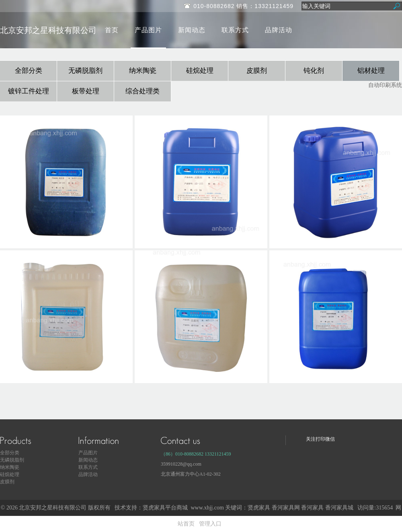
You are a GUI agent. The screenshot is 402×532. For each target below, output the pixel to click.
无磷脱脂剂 (85, 71)
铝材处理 (371, 71)
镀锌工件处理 (29, 91)
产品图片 (148, 30)
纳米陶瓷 (143, 71)
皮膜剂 (257, 71)
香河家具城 (339, 508)
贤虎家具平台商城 (165, 508)
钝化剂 (314, 71)
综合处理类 (143, 91)
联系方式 (235, 30)
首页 (112, 30)
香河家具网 (286, 508)
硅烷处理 (200, 71)
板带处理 (86, 91)
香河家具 (312, 508)
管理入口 (210, 524)
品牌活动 (279, 30)
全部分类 (29, 71)
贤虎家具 (259, 508)
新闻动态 (192, 30)
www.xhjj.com (207, 508)
